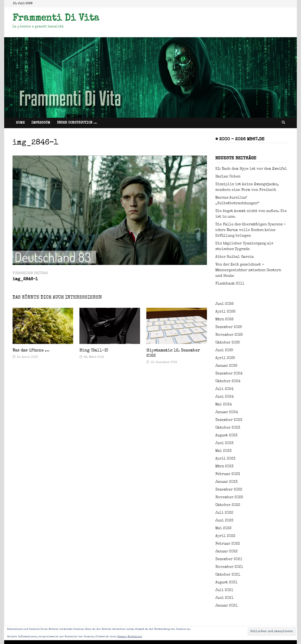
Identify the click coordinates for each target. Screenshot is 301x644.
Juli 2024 (224, 389)
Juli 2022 (224, 513)
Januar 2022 (226, 552)
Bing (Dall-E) (94, 351)
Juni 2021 (224, 598)
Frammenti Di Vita (56, 19)
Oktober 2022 (228, 505)
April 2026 (225, 312)
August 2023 (226, 436)
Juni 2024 (224, 397)
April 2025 (225, 358)
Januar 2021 (226, 606)
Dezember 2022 (229, 490)
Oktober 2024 (228, 381)
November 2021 (229, 567)
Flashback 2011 (230, 284)
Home (20, 123)
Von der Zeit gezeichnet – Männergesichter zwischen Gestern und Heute (248, 270)
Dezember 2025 (229, 327)
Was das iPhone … (31, 351)
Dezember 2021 (229, 559)
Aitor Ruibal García (235, 257)
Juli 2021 (224, 590)
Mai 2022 (223, 528)
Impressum (41, 123)
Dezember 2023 (229, 420)
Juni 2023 (224, 443)
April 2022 (225, 536)
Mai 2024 (224, 405)
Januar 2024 (227, 412)
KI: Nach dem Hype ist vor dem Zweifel (251, 169)
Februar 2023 (228, 474)
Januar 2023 (226, 482)
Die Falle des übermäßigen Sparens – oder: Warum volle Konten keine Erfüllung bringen (251, 230)
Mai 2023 (223, 451)
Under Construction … (77, 123)
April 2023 (225, 459)
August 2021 (226, 583)
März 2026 (224, 319)
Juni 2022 (224, 521)
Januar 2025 (226, 366)
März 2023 (224, 466)
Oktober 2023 (228, 428)
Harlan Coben (228, 177)
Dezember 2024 (229, 374)
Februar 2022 (228, 544)
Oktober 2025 (228, 343)
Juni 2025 (224, 350)
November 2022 (229, 497)
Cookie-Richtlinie (130, 637)
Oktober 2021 (228, 575)
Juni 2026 (224, 304)
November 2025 (229, 335)
